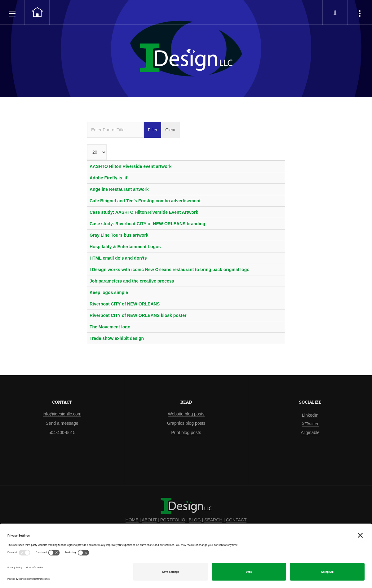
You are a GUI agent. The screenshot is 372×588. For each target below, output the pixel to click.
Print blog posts (186, 432)
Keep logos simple (109, 292)
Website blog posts (186, 414)
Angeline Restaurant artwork (119, 189)
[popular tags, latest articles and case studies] (360, 12)
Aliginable (310, 432)
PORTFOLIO (173, 520)
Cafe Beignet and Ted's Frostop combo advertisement (145, 201)
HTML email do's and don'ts (118, 258)
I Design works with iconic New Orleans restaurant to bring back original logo (170, 270)
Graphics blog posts (186, 423)
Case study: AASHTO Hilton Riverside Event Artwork (144, 212)
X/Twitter (310, 424)
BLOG (195, 520)
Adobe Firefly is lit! (109, 178)
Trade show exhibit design (117, 338)
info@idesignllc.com (62, 414)
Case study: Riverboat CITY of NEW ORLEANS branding (147, 224)
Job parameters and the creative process (132, 281)
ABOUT (149, 520)
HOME (132, 520)
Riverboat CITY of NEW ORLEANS (125, 304)
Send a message (62, 423)
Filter (153, 130)
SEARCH (213, 520)
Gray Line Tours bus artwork (119, 235)
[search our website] (335, 12)
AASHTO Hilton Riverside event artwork (131, 166)
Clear (170, 130)
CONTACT (236, 520)
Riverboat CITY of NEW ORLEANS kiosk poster (138, 315)
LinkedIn (310, 415)
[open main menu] (12, 12)
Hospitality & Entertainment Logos (125, 247)
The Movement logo (110, 327)
